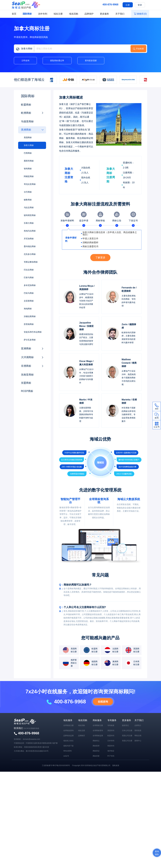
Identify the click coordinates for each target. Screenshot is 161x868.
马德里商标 (27, 121)
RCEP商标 (27, 391)
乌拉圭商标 (29, 207)
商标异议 (96, 751)
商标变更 (96, 756)
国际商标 (27, 14)
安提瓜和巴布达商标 (33, 332)
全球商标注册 (98, 725)
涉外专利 (43, 14)
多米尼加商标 (30, 285)
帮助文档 (138, 736)
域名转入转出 (68, 741)
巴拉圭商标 (29, 270)
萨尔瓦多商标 (30, 340)
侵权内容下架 (68, 746)
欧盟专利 (111, 736)
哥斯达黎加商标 (31, 262)
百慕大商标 (29, 223)
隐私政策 (116, 765)
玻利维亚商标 (30, 215)
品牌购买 (81, 736)
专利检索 (111, 725)
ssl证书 (66, 756)
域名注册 (58, 14)
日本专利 (111, 741)
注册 (128, 5)
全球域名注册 (68, 725)
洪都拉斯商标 (30, 316)
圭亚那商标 (29, 301)
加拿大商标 (29, 145)
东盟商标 (26, 383)
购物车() (140, 14)
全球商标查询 (98, 731)
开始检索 (140, 49)
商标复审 (96, 746)
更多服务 (104, 14)
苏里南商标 (29, 324)
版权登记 (125, 725)
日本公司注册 (127, 731)
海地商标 (28, 309)
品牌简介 (138, 725)
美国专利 (111, 731)
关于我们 (120, 14)
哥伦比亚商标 (30, 184)
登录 (140, 5)
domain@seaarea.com (31, 739)
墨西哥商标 (29, 161)
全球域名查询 (68, 731)
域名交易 (81, 731)
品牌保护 (89, 14)
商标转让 (96, 741)
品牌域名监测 (68, 736)
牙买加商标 (29, 239)
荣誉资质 (138, 731)
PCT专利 (111, 756)
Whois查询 (67, 751)
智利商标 (28, 169)
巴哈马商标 (29, 293)
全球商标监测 (98, 736)
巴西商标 (28, 153)
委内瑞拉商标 (30, 246)
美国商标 (28, 137)
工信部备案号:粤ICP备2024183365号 (56, 765)
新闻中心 (138, 741)
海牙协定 (111, 751)
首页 (14, 14)
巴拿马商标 (29, 277)
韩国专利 (111, 746)
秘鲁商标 (28, 200)
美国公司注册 (127, 741)
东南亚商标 (27, 375)
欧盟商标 (26, 105)
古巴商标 (28, 192)
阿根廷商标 (29, 176)
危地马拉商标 (30, 231)
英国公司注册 (127, 736)
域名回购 (74, 14)
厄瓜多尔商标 (30, 254)
